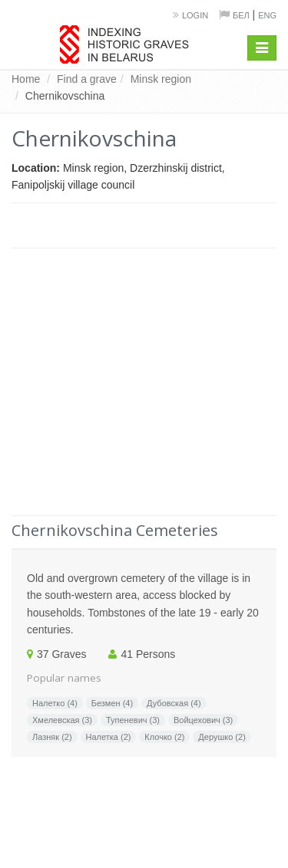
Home (26, 79)
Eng (267, 15)
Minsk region (161, 79)
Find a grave (87, 79)
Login (195, 15)
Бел (241, 15)
